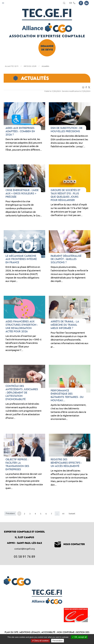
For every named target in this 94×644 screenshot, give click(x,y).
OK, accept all (79, 637)
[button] (3, 2)
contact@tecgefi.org (24, 549)
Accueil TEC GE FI (12, 66)
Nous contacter (70, 544)
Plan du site (11, 632)
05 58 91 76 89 (24, 556)
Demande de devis (47, 48)
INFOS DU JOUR (30, 66)
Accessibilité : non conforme (58, 632)
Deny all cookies (40, 641)
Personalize (58, 641)
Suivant (72, 514)
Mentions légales (30, 632)
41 (63, 514)
